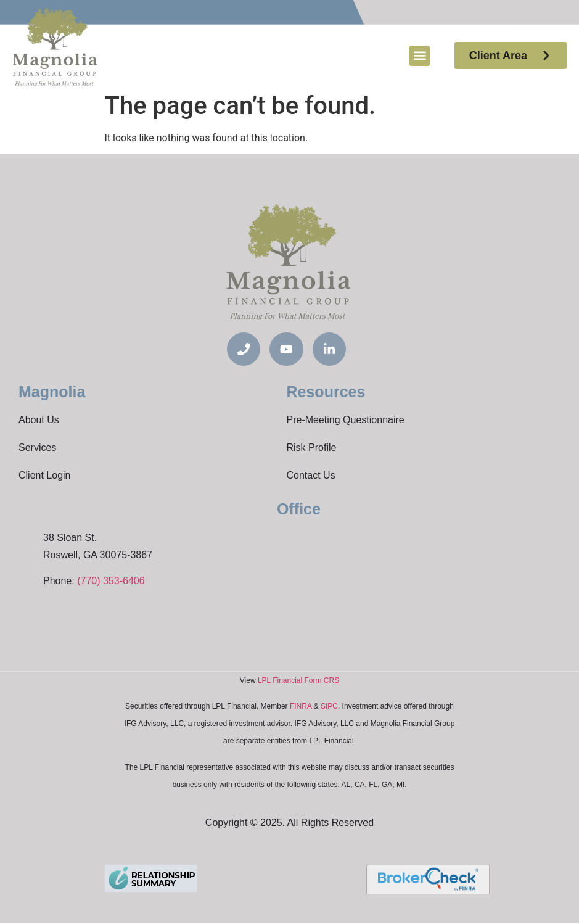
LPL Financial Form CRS (298, 681)
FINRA (301, 707)
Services (37, 448)
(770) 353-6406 (111, 581)
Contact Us (311, 476)
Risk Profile (312, 448)
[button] (420, 56)
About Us (39, 420)
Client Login (45, 476)
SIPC (329, 707)
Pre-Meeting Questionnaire (346, 420)
